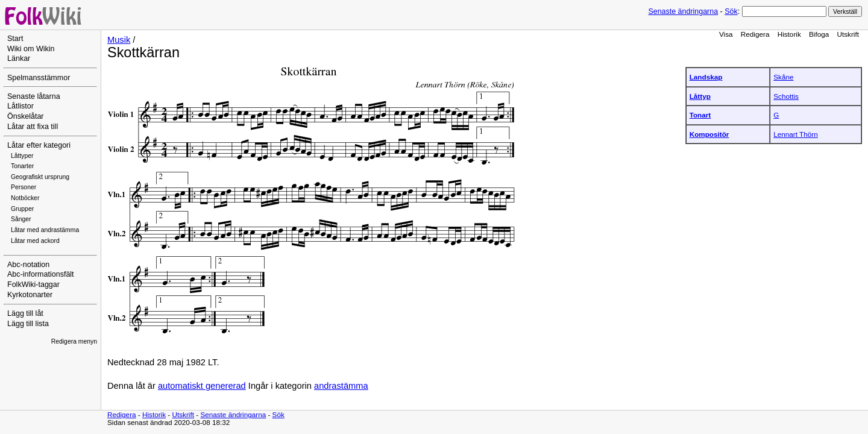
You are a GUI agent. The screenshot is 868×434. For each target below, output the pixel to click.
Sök (731, 11)
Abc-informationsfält (41, 274)
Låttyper (22, 156)
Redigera (755, 34)
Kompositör (709, 134)
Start (15, 39)
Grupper (22, 209)
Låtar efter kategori (39, 145)
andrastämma (341, 386)
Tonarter (22, 166)
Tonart (700, 115)
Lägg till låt (25, 313)
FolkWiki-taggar (33, 285)
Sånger (21, 219)
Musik (119, 40)
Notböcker (25, 198)
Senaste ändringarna (683, 11)
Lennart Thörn (795, 134)
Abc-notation (28, 265)
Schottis (786, 96)
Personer (24, 187)
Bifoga (819, 34)
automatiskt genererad (202, 386)
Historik (789, 34)
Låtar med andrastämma (45, 230)
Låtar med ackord (35, 241)
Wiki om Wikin (31, 49)
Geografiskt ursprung (40, 177)
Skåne (783, 77)
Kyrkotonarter (30, 295)
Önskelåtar (26, 116)
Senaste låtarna (34, 96)
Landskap (706, 77)
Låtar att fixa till (33, 127)
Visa (726, 34)
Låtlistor (20, 106)
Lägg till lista (28, 324)
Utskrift (848, 34)
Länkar (19, 58)
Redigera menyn (74, 341)
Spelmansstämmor (39, 78)
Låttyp (700, 96)
